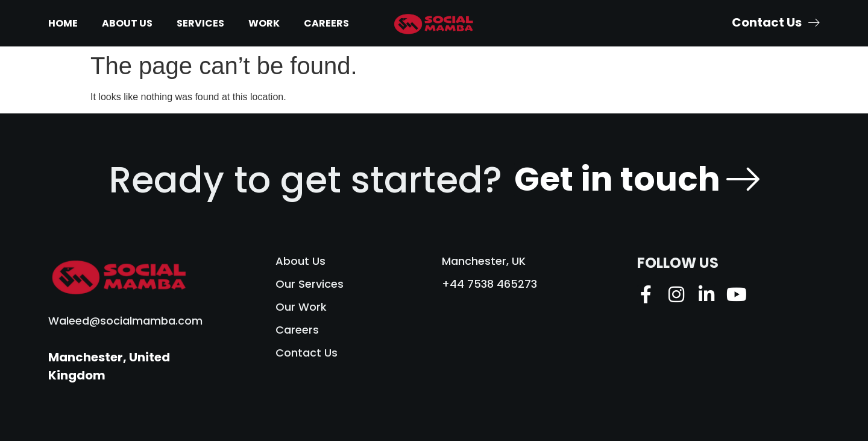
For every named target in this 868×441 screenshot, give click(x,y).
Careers (326, 23)
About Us (127, 23)
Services (200, 23)
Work (264, 23)
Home (63, 23)
